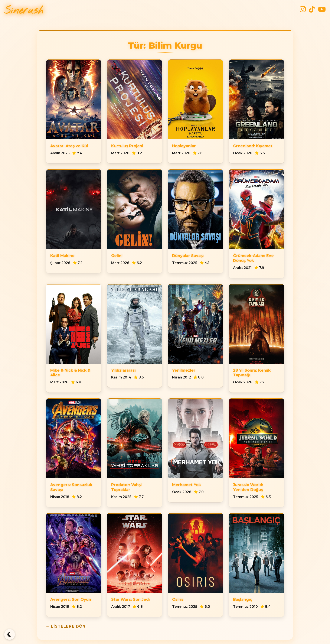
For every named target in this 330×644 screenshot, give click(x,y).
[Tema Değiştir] (10, 634)
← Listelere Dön (66, 626)
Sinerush (24, 11)
